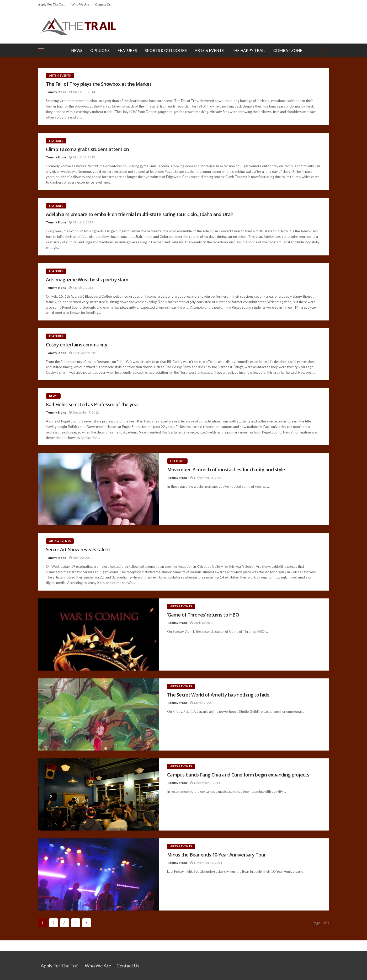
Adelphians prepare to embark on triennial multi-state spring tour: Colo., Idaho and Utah (140, 214)
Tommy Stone (56, 92)
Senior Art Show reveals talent (78, 550)
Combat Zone (288, 50)
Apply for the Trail (52, 4)
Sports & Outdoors (166, 50)
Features (127, 50)
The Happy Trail (249, 50)
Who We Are (80, 4)
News (77, 50)
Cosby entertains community (77, 345)
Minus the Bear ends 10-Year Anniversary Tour (216, 855)
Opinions (100, 50)
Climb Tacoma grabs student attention (87, 149)
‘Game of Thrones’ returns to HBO (203, 615)
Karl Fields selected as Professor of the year (93, 405)
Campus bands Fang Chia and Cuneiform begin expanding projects (238, 775)
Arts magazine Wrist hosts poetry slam (87, 280)
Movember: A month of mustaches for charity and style (226, 470)
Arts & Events (209, 50)
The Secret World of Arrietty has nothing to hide (218, 695)
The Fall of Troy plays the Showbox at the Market (99, 84)
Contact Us (103, 4)
